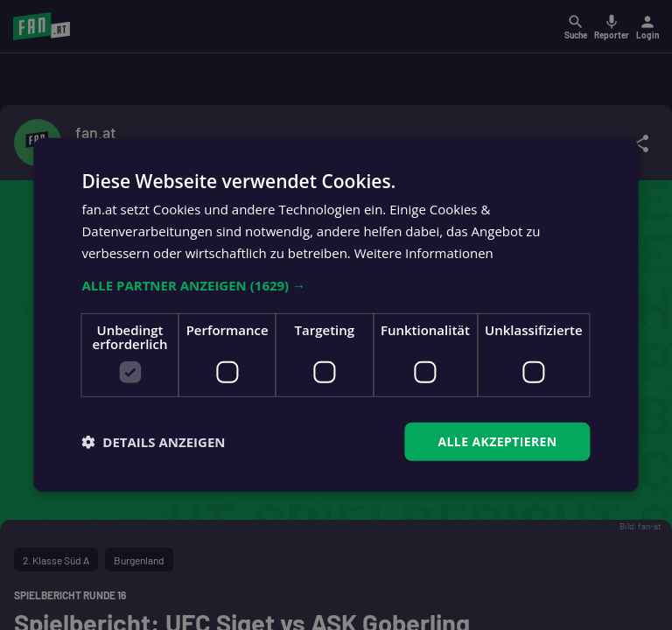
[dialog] (336, 315)
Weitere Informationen (424, 253)
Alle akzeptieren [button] (497, 441)
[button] (336, 284)
